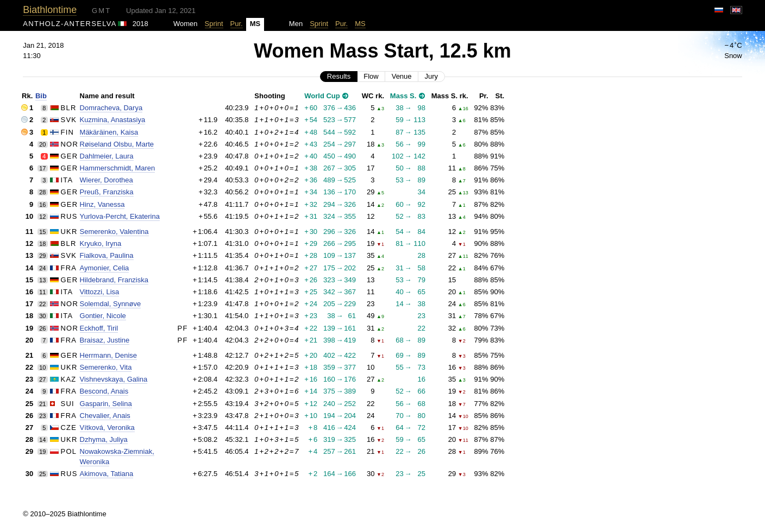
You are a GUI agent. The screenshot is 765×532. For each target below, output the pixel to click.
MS (360, 24)
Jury (432, 76)
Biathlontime (50, 10)
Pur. (237, 24)
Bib (41, 96)
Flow (371, 76)
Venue (402, 76)
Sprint (214, 24)
